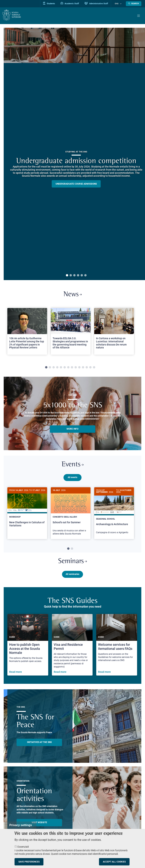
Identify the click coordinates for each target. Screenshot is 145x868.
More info (72, 429)
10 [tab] (79, 368)
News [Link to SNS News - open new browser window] (73, 295)
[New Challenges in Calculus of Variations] (27, 511)
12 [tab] (87, 368)
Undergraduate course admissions (76, 184)
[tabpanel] (27, 334)
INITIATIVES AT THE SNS (39, 743)
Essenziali (23, 847)
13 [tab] (90, 368)
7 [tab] (68, 368)
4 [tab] (78, 275)
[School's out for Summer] (71, 514)
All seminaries (72, 575)
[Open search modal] (134, 4)
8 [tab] (72, 368)
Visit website (39, 824)
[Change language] (121, 4)
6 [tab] (85, 275)
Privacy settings (21, 825)
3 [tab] (74, 275)
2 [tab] (71, 275)
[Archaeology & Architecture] (114, 514)
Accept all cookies (114, 862)
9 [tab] (76, 368)
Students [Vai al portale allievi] (52, 3)
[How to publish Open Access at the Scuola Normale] (28, 646)
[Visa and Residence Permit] (72, 646)
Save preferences (29, 862)
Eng (118, 4)
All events (72, 479)
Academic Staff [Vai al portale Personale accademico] (72, 3)
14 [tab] (94, 368)
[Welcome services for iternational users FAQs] (117, 646)
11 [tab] (83, 368)
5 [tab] (82, 275)
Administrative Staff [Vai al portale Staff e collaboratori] (99, 3)
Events (72, 466)
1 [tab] (67, 275)
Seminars (73, 562)
